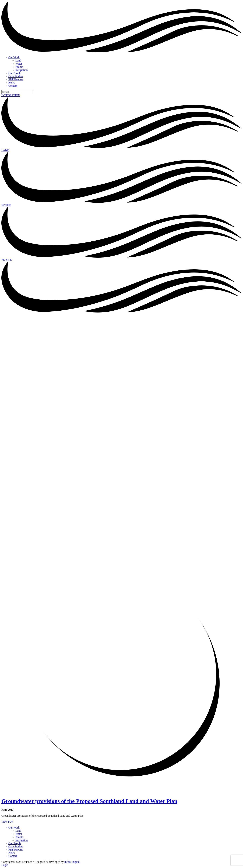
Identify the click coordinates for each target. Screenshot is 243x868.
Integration (22, 70)
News (12, 83)
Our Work (14, 57)
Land (18, 61)
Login (5, 865)
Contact (13, 86)
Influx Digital (72, 862)
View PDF (7, 822)
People (19, 67)
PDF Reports (16, 79)
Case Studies (16, 76)
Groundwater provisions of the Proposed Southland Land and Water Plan (89, 801)
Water (19, 64)
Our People (15, 73)
